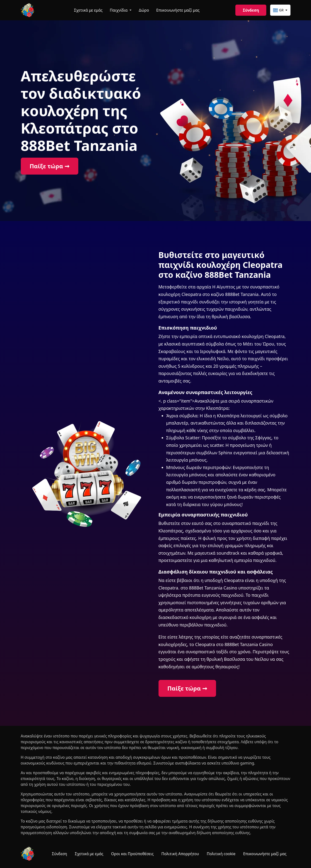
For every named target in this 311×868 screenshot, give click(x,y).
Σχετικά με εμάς (88, 10)
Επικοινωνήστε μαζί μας (178, 10)
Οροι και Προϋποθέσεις (132, 854)
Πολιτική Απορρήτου (180, 854)
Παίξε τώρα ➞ (50, 166)
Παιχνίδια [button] (119, 10)
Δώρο (144, 10)
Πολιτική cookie (221, 854)
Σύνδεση (251, 10)
